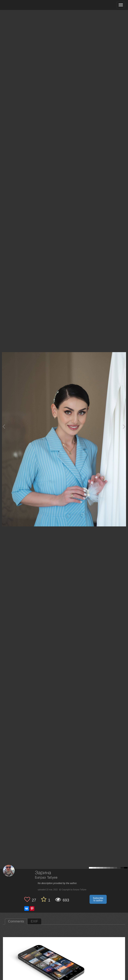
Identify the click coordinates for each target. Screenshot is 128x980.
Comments (16, 921)
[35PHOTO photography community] (18, 5)
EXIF (34, 921)
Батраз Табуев (46, 878)
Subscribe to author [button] (98, 899)
